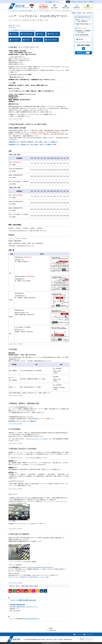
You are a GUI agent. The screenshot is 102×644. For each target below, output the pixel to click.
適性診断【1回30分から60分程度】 (24, 449)
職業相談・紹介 (54, 34)
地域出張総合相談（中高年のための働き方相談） (29, 124)
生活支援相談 (15, 40)
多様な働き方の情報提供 (20, 534)
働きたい (18, 586)
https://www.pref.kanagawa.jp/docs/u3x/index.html (40, 567)
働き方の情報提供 (52, 40)
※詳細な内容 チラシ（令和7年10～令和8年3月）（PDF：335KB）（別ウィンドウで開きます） (33, 142)
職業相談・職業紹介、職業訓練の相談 (25, 403)
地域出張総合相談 (28, 34)
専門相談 (41, 34)
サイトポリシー (90, 634)
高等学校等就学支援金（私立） (84, 25)
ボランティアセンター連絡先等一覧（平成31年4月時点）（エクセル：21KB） (30, 577)
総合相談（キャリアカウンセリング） (25, 47)
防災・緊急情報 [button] (43, 7)
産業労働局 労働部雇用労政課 (17, 605)
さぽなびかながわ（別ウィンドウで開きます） (37, 439)
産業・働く (15, 11)
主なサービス (15, 26)
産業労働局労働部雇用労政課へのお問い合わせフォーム (24, 607)
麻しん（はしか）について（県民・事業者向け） (84, 21)
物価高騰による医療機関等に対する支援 (84, 32)
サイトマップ (79, 634)
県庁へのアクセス (87, 639)
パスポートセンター (82, 28)
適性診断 (28, 40)
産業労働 (36, 586)
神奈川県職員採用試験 (83, 35)
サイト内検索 (49, 2)
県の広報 (81, 39)
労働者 (27, 586)
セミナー (39, 40)
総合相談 (14, 34)
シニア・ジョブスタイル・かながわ (41, 11)
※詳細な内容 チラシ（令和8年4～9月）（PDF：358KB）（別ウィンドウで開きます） (31, 144)
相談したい (12, 586)
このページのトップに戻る (15, 119)
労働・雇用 (21, 11)
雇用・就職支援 (28, 11)
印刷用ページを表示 (76, 13)
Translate (74, 2)
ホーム (10, 11)
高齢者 (31, 586)
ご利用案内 (91, 2)
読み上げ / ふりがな (82, 2)
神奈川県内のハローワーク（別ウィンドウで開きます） (23, 421)
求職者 (23, 586)
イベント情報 (30, 524)
